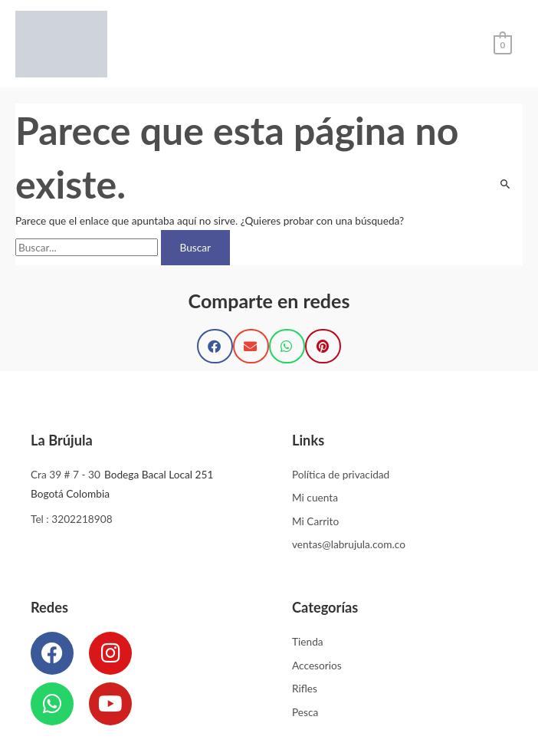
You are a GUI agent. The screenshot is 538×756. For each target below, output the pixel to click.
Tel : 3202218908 (72, 519)
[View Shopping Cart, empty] (503, 43)
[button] (215, 346)
